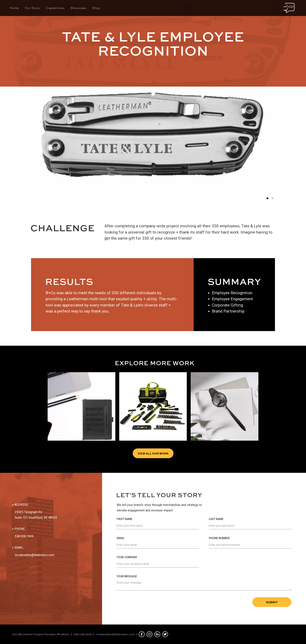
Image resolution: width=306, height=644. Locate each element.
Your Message (127, 576)
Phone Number (219, 538)
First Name (125, 519)
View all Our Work (153, 453)
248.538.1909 (83, 634)
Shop (96, 8)
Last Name (216, 519)
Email (121, 538)
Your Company (127, 557)
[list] (153, 133)
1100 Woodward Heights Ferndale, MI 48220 (40, 634)
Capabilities (55, 8)
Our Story (32, 8)
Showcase (78, 8)
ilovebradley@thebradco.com (34, 555)
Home (14, 8)
